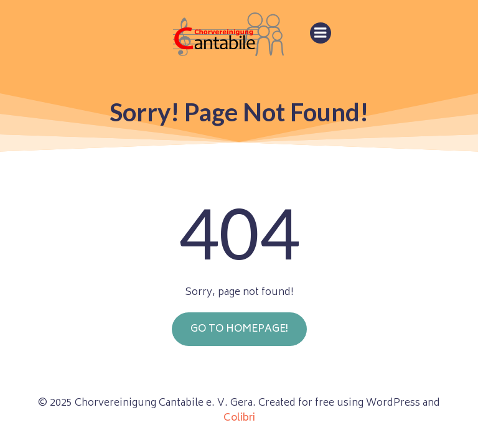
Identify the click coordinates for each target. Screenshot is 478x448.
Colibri (239, 418)
